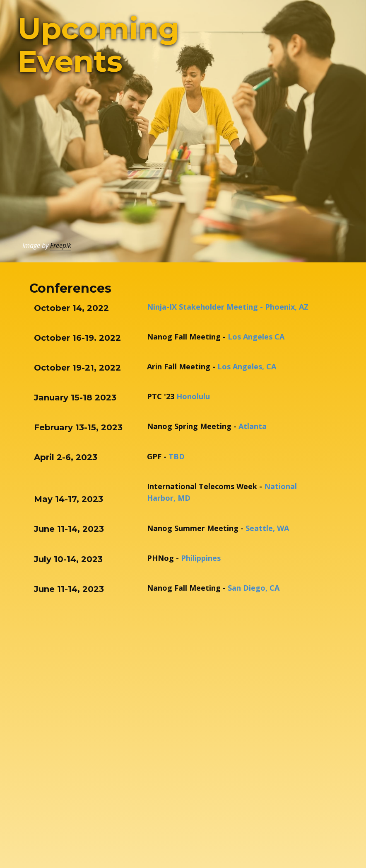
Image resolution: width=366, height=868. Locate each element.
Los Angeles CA (256, 337)
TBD (177, 456)
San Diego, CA (254, 588)
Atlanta (254, 426)
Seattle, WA (267, 528)
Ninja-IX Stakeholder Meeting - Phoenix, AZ (228, 307)
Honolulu (193, 396)
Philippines (201, 558)
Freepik (61, 245)
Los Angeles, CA (247, 366)
